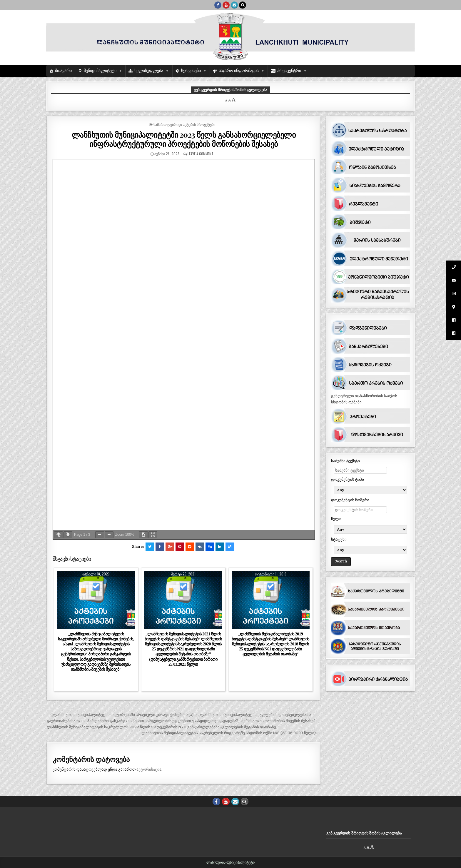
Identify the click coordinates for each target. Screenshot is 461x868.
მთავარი (63, 71)
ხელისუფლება (149, 71)
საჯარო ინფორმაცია (239, 71)
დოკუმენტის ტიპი (348, 479)
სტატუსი (339, 539)
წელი (336, 519)
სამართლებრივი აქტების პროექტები (184, 124)
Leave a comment (201, 154)
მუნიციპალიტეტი (100, 71)
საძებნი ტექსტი (345, 461)
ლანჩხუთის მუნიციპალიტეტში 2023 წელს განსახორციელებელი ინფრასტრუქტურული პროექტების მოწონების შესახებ (184, 139)
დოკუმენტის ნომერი (350, 500)
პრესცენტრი (289, 71)
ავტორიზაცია (149, 769)
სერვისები (191, 71)
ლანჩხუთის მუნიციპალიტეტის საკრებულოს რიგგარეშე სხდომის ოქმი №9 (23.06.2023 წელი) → (231, 733)
